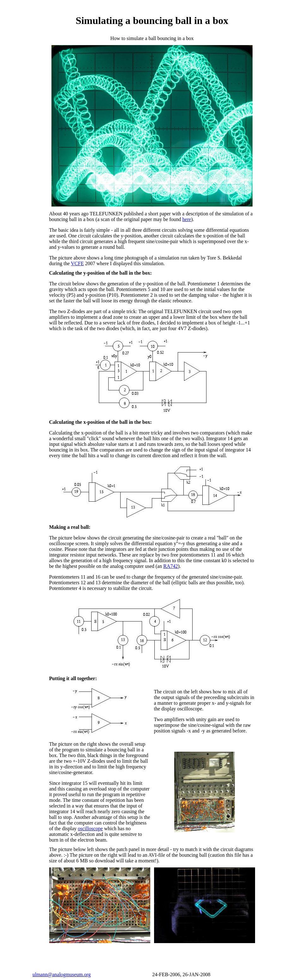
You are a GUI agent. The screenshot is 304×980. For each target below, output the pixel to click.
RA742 (170, 566)
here (187, 219)
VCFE (77, 263)
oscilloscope (90, 828)
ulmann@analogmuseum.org (62, 974)
